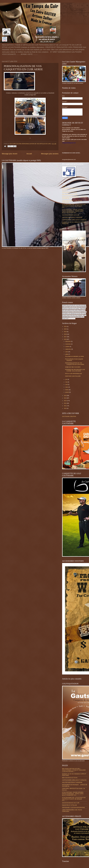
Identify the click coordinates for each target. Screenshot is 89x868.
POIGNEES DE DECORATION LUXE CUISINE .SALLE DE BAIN (75, 370)
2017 (65, 337)
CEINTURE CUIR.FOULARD (73, 376)
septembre (68, 349)
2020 (65, 329)
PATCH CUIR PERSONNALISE (73, 374)
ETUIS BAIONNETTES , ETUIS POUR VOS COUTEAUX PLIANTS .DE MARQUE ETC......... (74, 206)
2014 (65, 398)
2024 (65, 326)
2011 (65, 406)
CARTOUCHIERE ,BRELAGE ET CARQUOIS (74, 220)
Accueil (29, 154)
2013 (65, 401)
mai (66, 382)
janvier (67, 392)
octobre (68, 347)
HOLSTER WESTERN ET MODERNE (72, 217)
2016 (65, 339)
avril (67, 384)
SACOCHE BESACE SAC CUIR (71, 215)
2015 (65, 396)
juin (66, 379)
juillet (67, 354)
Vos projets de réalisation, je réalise (74, 356)
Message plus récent (10, 154)
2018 (65, 334)
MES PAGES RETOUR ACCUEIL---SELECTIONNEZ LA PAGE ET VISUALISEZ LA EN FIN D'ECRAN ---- (74, 770)
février (67, 390)
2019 (65, 332)
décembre (68, 341)
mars (67, 387)
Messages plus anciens (50, 154)
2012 (65, 403)
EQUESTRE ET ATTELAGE (70, 192)
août (67, 352)
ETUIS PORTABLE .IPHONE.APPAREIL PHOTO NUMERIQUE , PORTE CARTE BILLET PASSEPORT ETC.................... (73, 211)
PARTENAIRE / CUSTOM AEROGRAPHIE (73, 808)
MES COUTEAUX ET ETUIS (70, 195)
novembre (68, 344)
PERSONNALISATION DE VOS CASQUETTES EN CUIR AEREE (75, 364)
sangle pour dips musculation (73, 367)
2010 (65, 408)
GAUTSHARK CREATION (69, 416)
